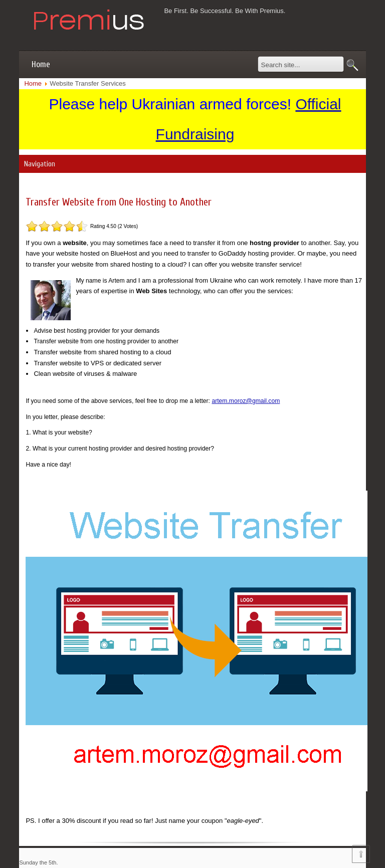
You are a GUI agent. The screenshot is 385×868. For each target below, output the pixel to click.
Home (41, 64)
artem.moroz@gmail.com (246, 401)
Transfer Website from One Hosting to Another (119, 202)
